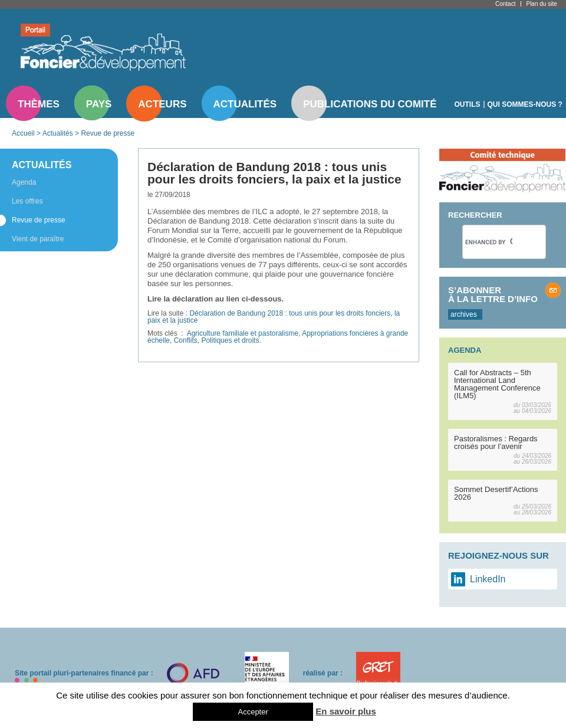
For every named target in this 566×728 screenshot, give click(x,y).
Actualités (245, 104)
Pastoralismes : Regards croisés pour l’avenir (496, 442)
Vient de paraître (38, 239)
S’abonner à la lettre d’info (493, 294)
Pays (99, 104)
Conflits (186, 340)
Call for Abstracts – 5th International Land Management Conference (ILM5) (497, 384)
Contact (505, 4)
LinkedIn (488, 579)
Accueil (23, 133)
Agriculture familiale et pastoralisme (243, 333)
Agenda (24, 182)
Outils (468, 104)
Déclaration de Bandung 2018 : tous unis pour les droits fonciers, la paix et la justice (274, 317)
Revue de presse (108, 133)
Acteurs (162, 104)
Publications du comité (370, 104)
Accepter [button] (253, 712)
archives (464, 314)
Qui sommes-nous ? (525, 104)
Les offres (27, 201)
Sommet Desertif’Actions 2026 (496, 493)
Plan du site (541, 4)
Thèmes (39, 104)
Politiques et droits (230, 340)
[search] (489, 242)
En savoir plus (346, 711)
